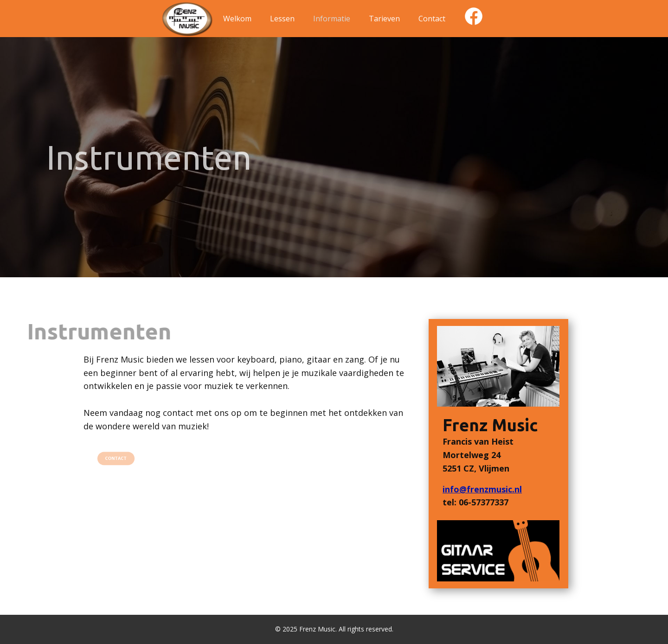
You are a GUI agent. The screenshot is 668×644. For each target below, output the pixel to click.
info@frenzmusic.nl (482, 489)
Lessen (282, 19)
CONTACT (116, 458)
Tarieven (384, 19)
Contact (432, 19)
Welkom (237, 19)
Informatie (332, 19)
